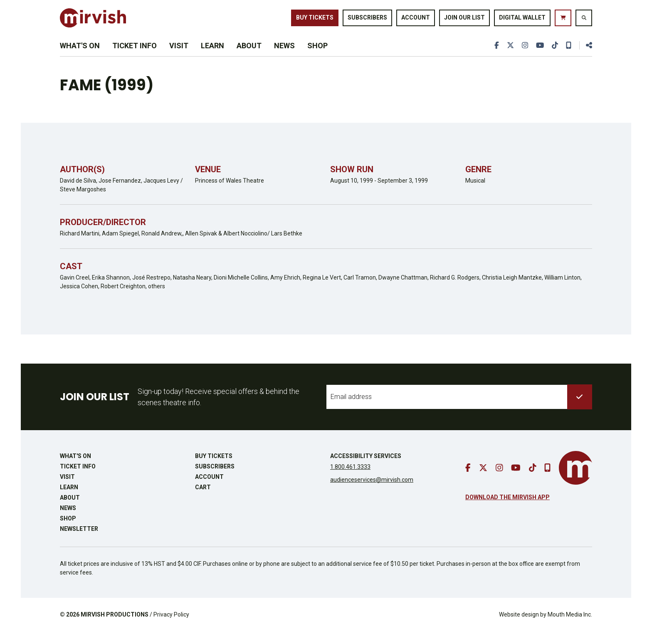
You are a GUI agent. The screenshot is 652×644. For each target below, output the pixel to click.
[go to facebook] (495, 55)
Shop (317, 55)
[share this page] (585, 55)
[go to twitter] (509, 55)
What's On (80, 55)
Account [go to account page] (416, 20)
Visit (179, 55)
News (284, 55)
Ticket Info (135, 55)
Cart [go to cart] (203, 500)
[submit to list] (580, 409)
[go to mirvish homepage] (575, 480)
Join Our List (464, 20)
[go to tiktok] (554, 55)
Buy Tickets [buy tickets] (315, 20)
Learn (212, 55)
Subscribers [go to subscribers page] (367, 20)
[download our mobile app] (568, 55)
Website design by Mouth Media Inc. (546, 627)
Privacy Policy (171, 627)
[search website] (584, 20)
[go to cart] (563, 20)
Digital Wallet (522, 20)
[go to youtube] (539, 55)
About (249, 55)
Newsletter (79, 541)
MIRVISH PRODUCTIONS (115, 627)
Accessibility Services (366, 468)
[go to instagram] (524, 55)
